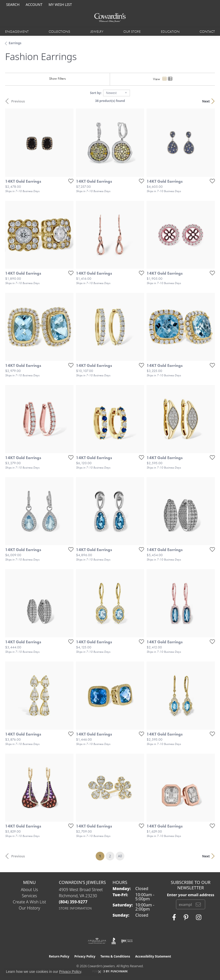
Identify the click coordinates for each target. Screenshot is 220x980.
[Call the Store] (73, 902)
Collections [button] (59, 31)
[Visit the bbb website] (114, 941)
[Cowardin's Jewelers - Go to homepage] (110, 18)
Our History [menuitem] (29, 908)
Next (206, 101)
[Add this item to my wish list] (69, 181)
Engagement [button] (17, 31)
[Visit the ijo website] (127, 941)
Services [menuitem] (29, 896)
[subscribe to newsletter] (198, 904)
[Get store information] (75, 908)
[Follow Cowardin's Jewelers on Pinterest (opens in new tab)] (186, 917)
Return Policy (59, 956)
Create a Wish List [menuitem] (29, 902)
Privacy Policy (85, 956)
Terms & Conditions (115, 956)
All (120, 856)
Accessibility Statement (153, 956)
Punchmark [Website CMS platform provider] (119, 971)
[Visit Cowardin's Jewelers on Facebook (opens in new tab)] (174, 917)
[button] (12, 4)
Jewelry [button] (97, 31)
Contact (207, 31)
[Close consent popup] (100, 972)
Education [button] (170, 31)
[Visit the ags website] (97, 941)
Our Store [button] (132, 31)
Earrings (15, 43)
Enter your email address (190, 895)
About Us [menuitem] (30, 890)
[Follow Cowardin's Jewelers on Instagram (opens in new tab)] (199, 917)
